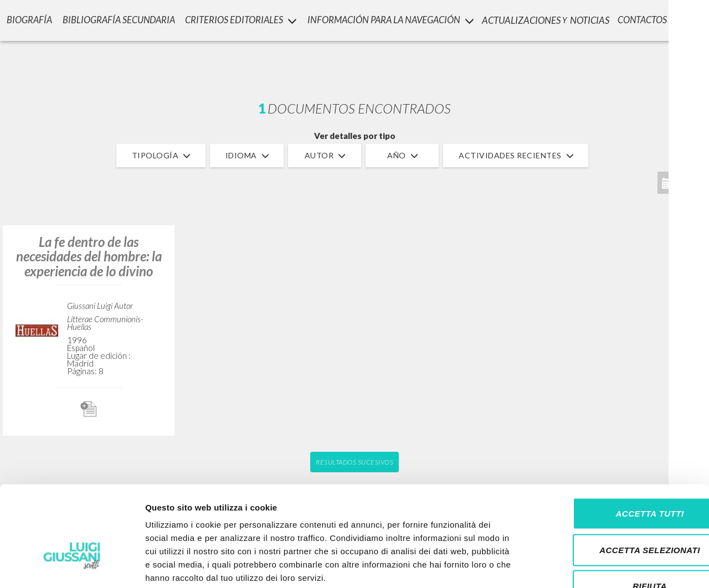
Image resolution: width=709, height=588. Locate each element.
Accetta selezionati (616, 479)
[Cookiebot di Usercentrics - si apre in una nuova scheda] (72, 566)
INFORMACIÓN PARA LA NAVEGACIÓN (391, 20)
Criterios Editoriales (241, 20)
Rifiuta (616, 515)
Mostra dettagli (583, 566)
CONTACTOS (647, 20)
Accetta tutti (616, 443)
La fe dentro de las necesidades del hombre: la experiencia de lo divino (89, 256)
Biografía (28, 20)
